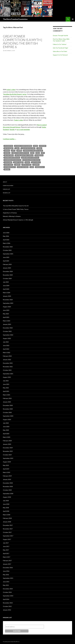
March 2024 (7, 293)
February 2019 (7, 476)
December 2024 (8, 271)
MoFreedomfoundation (12, 158)
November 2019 (8, 451)
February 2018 (7, 518)
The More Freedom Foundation (15, 19)
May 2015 (6, 585)
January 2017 (7, 564)
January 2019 (7, 479)
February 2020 (7, 441)
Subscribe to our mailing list (15, 623)
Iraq (38, 153)
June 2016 (6, 571)
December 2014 (8, 589)
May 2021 (6, 388)
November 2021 (8, 367)
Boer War (43, 146)
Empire (19, 151)
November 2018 (8, 486)
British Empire (9, 148)
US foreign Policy (10, 167)
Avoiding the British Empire (23, 146)
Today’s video (18, 120)
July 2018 (6, 501)
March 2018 (7, 515)
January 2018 (7, 522)
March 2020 (7, 437)
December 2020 (8, 405)
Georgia (7, 153)
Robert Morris (18, 162)
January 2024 (7, 296)
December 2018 (8, 483)
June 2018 (6, 504)
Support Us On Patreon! (60, 55)
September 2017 (8, 536)
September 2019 (8, 458)
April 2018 (6, 511)
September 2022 (8, 335)
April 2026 (6, 240)
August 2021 (7, 377)
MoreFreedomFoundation (13, 160)
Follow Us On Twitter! (60, 44)
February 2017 (7, 561)
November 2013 (8, 603)
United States (27, 165)
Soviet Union (8, 165)
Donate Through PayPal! (60, 36)
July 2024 (6, 282)
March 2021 (7, 395)
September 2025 (8, 254)
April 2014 (6, 599)
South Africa (36, 162)
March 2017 (7, 557)
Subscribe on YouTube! (60, 51)
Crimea (39, 148)
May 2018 (6, 508)
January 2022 (7, 360)
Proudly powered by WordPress (11, 642)
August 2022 (7, 338)
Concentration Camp (28, 148)
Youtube (12, 129)
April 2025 (6, 261)
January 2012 (7, 610)
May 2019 (6, 465)
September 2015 (8, 578)
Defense (7, 151)
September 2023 (8, 303)
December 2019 (8, 448)
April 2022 (6, 349)
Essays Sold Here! (8, 186)
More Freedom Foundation (30, 158)
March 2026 (7, 243)
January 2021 (7, 402)
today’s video (11, 89)
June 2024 (6, 286)
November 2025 (8, 247)
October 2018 (7, 490)
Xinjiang (7, 169)
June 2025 (6, 257)
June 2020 (6, 427)
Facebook (6, 129)
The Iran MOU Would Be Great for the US (16, 206)
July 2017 (6, 543)
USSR (32, 167)
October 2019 (7, 455)
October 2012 (7, 606)
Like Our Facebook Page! (61, 48)
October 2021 (7, 370)
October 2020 (7, 412)
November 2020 (8, 409)
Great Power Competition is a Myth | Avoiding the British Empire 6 (23, 42)
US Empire (36, 165)
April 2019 (6, 469)
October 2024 (7, 278)
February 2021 (7, 398)
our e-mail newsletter (23, 129)
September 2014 (8, 596)
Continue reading (10, 139)
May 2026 (6, 236)
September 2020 (8, 416)
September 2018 (8, 494)
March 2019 (7, 472)
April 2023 (6, 317)
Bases (36, 146)
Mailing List (6, 189)
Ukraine (17, 165)
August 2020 (7, 419)
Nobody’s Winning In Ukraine (12, 216)
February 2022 (7, 356)
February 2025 (7, 264)
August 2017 (7, 539)
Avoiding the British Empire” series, (15, 94)
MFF (43, 153)
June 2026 (6, 233)
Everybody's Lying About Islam (33, 151)
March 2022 (7, 353)
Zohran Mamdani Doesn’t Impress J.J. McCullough (18, 220)
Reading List (7, 193)
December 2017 (8, 525)
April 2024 (6, 289)
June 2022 (6, 345)
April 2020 (6, 434)
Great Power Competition (20, 153)
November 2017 (8, 529)
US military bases (23, 167)
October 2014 (7, 592)
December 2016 (8, 568)
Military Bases (9, 155)
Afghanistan (8, 146)
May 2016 (6, 575)
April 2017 (6, 553)
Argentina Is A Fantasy (10, 213)
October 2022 (7, 331)
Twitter (44, 127)
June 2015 (6, 582)
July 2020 (6, 423)
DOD (13, 151)
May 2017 (6, 550)
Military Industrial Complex (24, 155)
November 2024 (8, 275)
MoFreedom (39, 155)
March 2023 (7, 321)
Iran (32, 153)
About (5, 182)
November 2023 (8, 300)
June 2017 (6, 546)
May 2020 (6, 430)
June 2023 (6, 310)
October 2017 (7, 532)
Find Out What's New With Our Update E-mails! (61, 40)
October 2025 (7, 250)
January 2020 (7, 444)
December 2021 (8, 363)
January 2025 (7, 268)
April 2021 (6, 391)
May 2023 (6, 314)
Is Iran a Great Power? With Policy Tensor (16, 209)
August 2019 (7, 462)
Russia (27, 162)
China (17, 148)
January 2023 (7, 324)
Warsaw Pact (40, 167)
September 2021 (8, 374)
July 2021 (6, 381)
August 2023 (7, 307)
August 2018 (7, 497)
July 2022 (6, 342)
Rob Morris (8, 162)
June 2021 (6, 384)
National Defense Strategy (31, 160)
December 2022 (8, 328)
